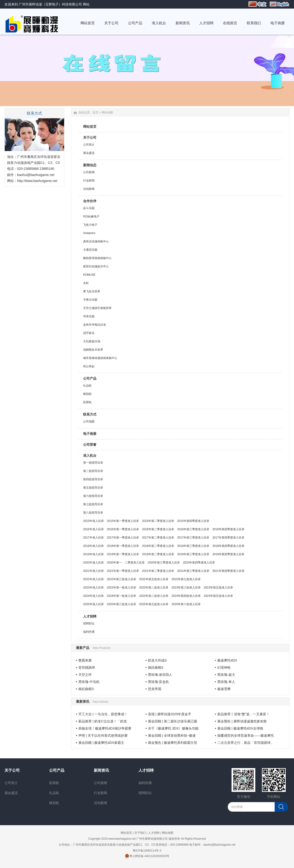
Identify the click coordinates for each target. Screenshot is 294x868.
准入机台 (90, 456)
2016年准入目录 (93, 529)
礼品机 (87, 386)
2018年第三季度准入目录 (193, 546)
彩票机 (87, 402)
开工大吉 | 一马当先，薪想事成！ (103, 714)
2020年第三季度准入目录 (164, 563)
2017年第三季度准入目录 (193, 538)
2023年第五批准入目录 (218, 588)
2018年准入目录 (93, 546)
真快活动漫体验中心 (96, 241)
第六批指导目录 (93, 496)
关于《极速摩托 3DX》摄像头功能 (173, 728)
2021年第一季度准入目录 (123, 571)
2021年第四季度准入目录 (228, 571)
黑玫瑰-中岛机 (89, 682)
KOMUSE (89, 275)
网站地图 (168, 833)
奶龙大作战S (157, 660)
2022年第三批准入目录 (121, 579)
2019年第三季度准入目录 (193, 554)
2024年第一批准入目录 (121, 596)
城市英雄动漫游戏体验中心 (100, 358)
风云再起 (89, 366)
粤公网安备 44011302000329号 (147, 856)
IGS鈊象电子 (91, 216)
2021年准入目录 (93, 571)
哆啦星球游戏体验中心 (97, 258)
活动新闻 (89, 189)
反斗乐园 (89, 208)
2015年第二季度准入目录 (158, 521)
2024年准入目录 (93, 596)
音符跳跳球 (87, 667)
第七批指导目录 (93, 504)
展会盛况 (89, 153)
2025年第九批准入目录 (154, 604)
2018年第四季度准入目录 (228, 546)
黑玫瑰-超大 (226, 675)
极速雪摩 (224, 689)
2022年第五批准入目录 (154, 579)
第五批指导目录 (93, 488)
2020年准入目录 (93, 563)
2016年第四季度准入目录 (228, 529)
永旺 (86, 283)
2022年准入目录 (93, 579)
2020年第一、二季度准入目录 (126, 563)
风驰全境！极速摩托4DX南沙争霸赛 (105, 728)
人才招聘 (90, 616)
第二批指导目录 (93, 471)
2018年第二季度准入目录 (158, 546)
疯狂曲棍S (86, 689)
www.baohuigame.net (122, 839)
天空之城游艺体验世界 (97, 308)
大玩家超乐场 (92, 341)
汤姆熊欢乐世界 (93, 350)
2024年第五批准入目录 (218, 596)
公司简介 (89, 145)
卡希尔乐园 (90, 300)
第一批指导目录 (93, 463)
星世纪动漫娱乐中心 (96, 266)
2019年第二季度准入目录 (158, 554)
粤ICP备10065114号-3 (147, 851)
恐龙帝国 (155, 689)
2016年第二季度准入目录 (158, 529)
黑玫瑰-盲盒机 (159, 682)
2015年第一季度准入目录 (123, 521)
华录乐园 (89, 316)
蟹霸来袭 (85, 660)
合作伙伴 (90, 201)
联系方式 (90, 414)
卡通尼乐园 (90, 250)
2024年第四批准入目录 (186, 596)
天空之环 (85, 675)
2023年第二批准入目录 (154, 588)
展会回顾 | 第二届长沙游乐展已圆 (173, 721)
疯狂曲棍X (156, 667)
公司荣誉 (90, 445)
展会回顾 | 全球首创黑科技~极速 (172, 736)
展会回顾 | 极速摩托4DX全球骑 (240, 728)
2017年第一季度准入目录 (123, 538)
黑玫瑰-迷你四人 (160, 675)
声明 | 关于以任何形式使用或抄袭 (103, 736)
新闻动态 (90, 165)
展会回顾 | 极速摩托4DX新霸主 (101, 743)
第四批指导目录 (93, 479)
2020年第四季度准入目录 (199, 563)
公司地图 (89, 422)
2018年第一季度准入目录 (123, 546)
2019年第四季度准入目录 (228, 554)
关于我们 (140, 833)
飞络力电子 (90, 225)
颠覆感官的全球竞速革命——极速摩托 (246, 736)
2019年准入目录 (93, 554)
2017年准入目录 (93, 538)
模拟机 (87, 394)
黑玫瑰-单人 (226, 682)
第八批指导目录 (93, 513)
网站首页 (90, 127)
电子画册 (90, 434)
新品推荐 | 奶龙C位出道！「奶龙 (103, 721)
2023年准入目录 (93, 588)
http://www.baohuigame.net (37, 181)
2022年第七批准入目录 (186, 579)
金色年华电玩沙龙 (95, 325)
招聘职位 (89, 623)
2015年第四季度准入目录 (193, 521)
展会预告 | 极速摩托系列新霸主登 (173, 743)
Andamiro (89, 233)
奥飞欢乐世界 (92, 291)
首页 (95, 113)
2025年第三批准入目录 (121, 604)
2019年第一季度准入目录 (123, 554)
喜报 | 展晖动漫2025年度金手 (170, 714)
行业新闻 (89, 181)
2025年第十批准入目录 (186, 604)
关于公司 (90, 137)
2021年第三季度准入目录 (193, 571)
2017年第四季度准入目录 (228, 538)
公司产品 (90, 378)
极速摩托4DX (227, 660)
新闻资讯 (101, 770)
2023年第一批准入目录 (121, 588)
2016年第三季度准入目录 (193, 529)
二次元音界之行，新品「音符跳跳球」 (246, 743)
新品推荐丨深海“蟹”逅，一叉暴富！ (243, 714)
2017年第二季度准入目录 (158, 538)
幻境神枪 (224, 667)
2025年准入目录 (93, 604)
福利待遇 (89, 632)
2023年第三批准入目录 (186, 588)
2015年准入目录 (93, 521)
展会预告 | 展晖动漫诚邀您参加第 (242, 721)
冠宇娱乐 (89, 333)
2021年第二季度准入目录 (158, 571)
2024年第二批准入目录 (154, 596)
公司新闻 (89, 172)
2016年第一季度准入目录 (123, 529)
